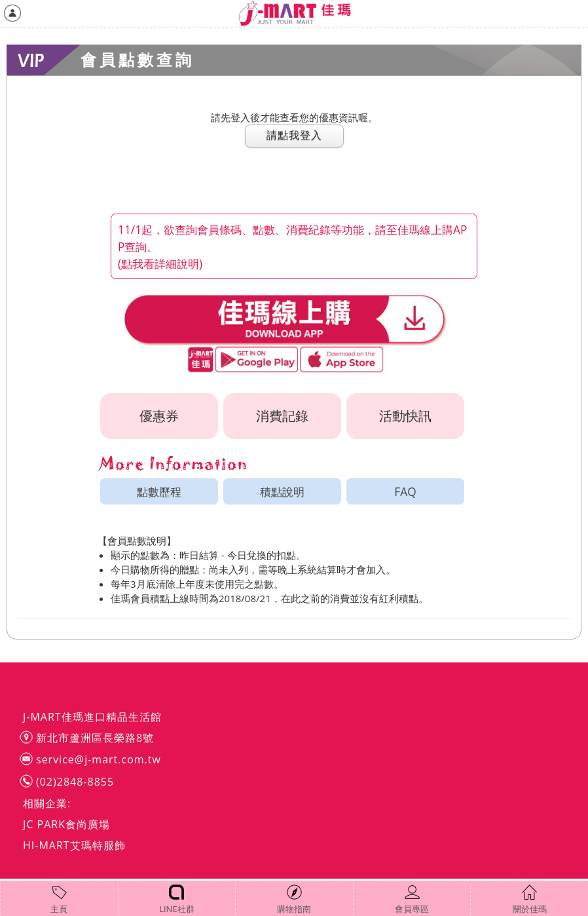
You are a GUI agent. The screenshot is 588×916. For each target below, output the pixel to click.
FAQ (405, 491)
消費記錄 (282, 416)
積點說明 (282, 491)
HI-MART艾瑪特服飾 (74, 845)
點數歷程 (159, 491)
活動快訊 (405, 416)
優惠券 (159, 416)
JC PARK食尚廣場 (66, 824)
